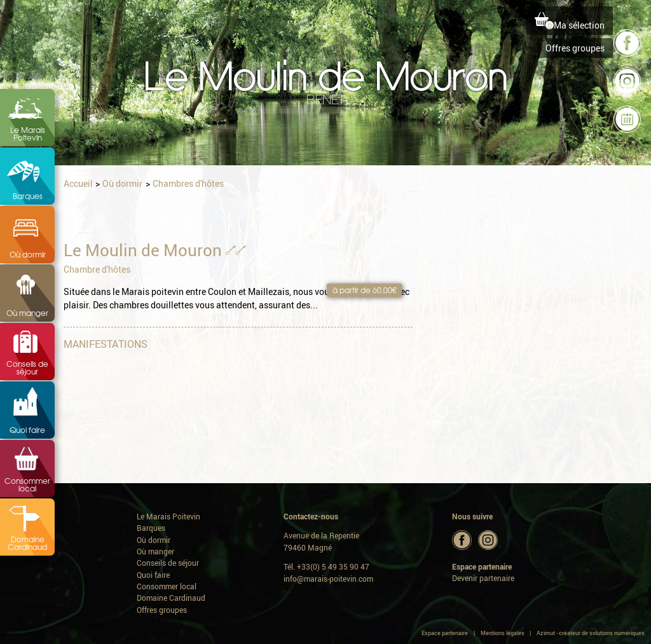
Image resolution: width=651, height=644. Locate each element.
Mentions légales (503, 633)
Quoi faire (27, 430)
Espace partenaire (445, 633)
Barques (28, 196)
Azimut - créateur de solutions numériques (591, 633)
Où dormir (28, 254)
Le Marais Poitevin (28, 134)
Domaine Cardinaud (27, 543)
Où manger (27, 313)
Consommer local (27, 484)
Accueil (78, 183)
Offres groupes (575, 48)
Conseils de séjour (27, 367)
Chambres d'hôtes (188, 183)
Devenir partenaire (483, 578)
